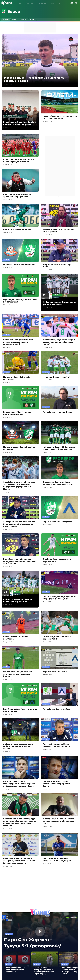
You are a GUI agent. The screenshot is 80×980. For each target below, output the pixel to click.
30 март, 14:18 (8, 165)
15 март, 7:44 (8, 752)
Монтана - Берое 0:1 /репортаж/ (19, 264)
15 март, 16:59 (47, 675)
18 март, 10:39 (8, 492)
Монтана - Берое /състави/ (56, 377)
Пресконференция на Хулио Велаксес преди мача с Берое (57, 745)
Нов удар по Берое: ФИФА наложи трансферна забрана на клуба (59, 448)
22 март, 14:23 (47, 307)
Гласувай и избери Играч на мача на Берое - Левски (20, 710)
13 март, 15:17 (47, 789)
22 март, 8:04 (47, 415)
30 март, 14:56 (48, 121)
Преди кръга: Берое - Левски (56, 709)
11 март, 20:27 (8, 866)
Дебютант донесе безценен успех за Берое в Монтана (60, 303)
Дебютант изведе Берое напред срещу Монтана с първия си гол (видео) (59, 342)
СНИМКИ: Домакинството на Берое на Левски (57, 638)
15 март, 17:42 (8, 679)
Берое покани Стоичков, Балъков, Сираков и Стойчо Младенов (20, 123)
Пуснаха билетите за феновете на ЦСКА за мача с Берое (60, 117)
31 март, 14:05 (8, 127)
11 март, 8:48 (47, 864)
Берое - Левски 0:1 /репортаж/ (58, 522)
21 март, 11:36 (47, 452)
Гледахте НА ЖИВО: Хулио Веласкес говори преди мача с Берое (57, 784)
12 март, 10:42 (47, 826)
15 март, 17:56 (47, 642)
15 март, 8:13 (47, 712)
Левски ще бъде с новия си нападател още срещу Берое (57, 860)
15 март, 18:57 (8, 604)
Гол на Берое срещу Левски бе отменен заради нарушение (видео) (17, 674)
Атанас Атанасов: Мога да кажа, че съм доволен (59, 231)
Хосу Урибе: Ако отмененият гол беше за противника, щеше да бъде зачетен (19, 524)
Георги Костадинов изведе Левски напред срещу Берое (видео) (59, 598)
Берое (14, 11)
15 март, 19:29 (8, 567)
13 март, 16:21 (47, 749)
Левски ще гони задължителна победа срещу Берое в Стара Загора (18, 746)
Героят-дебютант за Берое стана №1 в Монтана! (20, 301)
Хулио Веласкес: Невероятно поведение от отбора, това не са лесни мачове (20, 561)
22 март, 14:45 (47, 235)
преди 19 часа (8, 84)
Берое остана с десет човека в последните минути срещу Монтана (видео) (18, 342)
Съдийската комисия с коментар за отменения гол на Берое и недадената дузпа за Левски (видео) (19, 486)
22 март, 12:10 (8, 417)
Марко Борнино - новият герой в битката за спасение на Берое (34, 79)
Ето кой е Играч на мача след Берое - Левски (57, 560)
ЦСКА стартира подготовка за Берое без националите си (19, 161)
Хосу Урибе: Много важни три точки (57, 266)
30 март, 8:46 (8, 200)
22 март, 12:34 (47, 380)
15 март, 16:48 (8, 714)
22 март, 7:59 (7, 452)
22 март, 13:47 (47, 347)
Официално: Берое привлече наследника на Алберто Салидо (58, 483)
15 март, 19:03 (47, 564)
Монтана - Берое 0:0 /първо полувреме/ (17, 378)
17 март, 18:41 (47, 487)
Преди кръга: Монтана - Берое (57, 412)
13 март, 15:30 (8, 789)
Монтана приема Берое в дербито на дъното (20, 448)
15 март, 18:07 (8, 642)
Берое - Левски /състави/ (55, 672)
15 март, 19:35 (8, 529)
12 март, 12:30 (8, 829)
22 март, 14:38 (47, 270)
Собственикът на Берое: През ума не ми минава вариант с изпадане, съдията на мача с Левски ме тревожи (20, 822)
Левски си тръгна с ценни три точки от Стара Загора (18, 600)
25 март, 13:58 (8, 232)
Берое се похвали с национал (17, 229)
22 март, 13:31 (8, 382)
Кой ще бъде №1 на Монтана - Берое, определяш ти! (18, 413)
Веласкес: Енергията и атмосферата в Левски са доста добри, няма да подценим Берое (19, 784)
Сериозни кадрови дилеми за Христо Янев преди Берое (17, 196)
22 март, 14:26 (8, 305)
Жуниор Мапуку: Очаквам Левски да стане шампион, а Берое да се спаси (59, 821)
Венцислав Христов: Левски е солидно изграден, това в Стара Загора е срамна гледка (19, 861)
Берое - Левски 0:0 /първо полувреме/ (16, 638)
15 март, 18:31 (47, 602)
